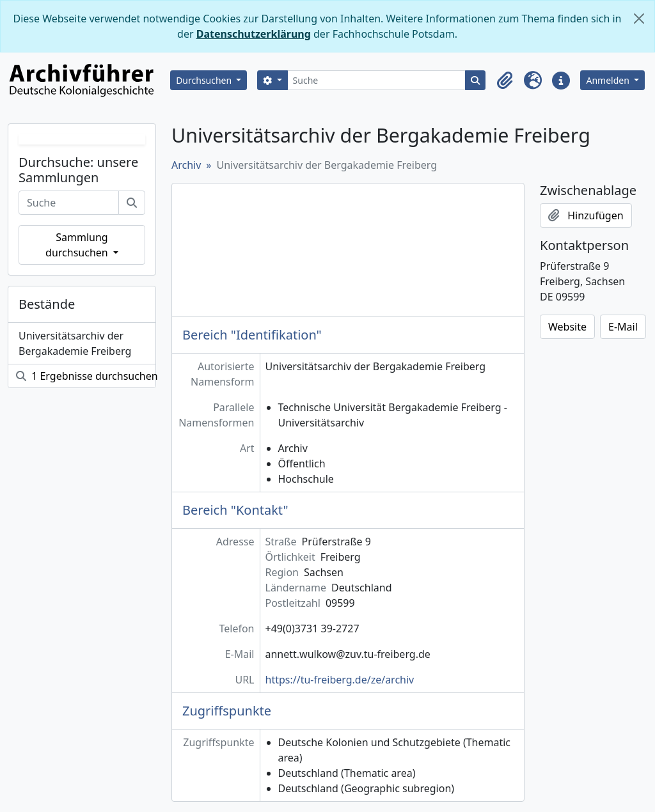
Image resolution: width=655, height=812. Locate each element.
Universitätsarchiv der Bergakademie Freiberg (75, 343)
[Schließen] (639, 19)
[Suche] (377, 80)
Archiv (186, 165)
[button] (505, 81)
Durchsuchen (205, 80)
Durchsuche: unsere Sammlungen (78, 170)
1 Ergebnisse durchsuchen (86, 376)
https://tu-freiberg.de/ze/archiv (340, 680)
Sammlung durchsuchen (78, 245)
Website (567, 327)
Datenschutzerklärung (254, 34)
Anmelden (609, 80)
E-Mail (623, 327)
